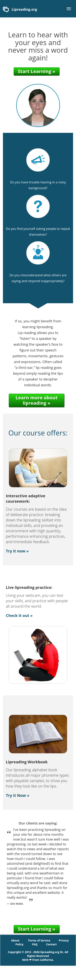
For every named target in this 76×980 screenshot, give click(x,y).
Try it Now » (18, 795)
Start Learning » (36, 71)
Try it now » (17, 551)
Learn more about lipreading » (37, 400)
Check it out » (19, 615)
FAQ (35, 944)
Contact (51, 944)
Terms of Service (39, 940)
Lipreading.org (20, 10)
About (15, 940)
